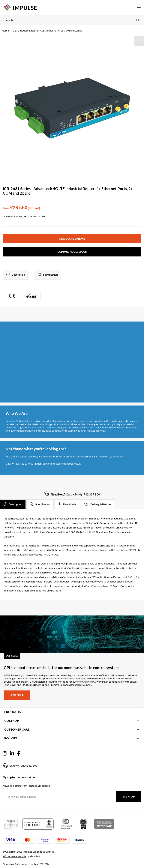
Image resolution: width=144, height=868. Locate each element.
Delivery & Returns (98, 504)
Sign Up (129, 797)
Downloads (67, 504)
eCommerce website (15, 856)
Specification (48, 275)
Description (16, 275)
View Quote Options (72, 239)
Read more (17, 695)
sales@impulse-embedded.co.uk (62, 464)
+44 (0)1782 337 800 (22, 464)
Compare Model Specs (72, 252)
